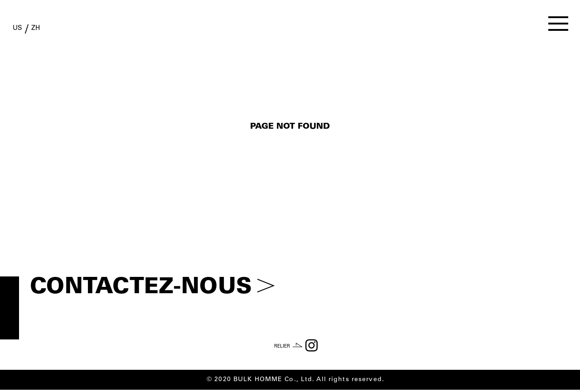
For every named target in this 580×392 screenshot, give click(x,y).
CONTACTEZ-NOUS (152, 288)
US (25, 31)
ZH (57, 31)
